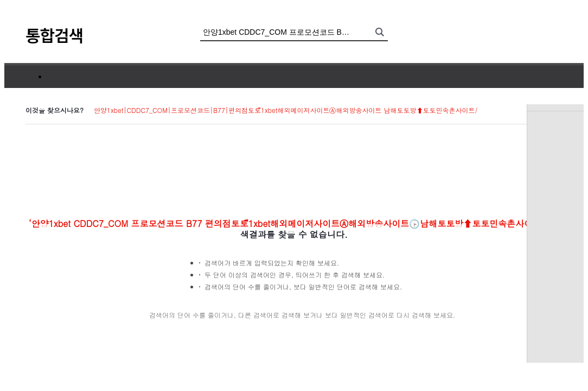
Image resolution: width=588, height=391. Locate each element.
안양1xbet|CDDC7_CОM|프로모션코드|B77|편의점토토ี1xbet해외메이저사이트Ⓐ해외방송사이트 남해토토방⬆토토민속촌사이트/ (286, 110)
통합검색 (54, 35)
